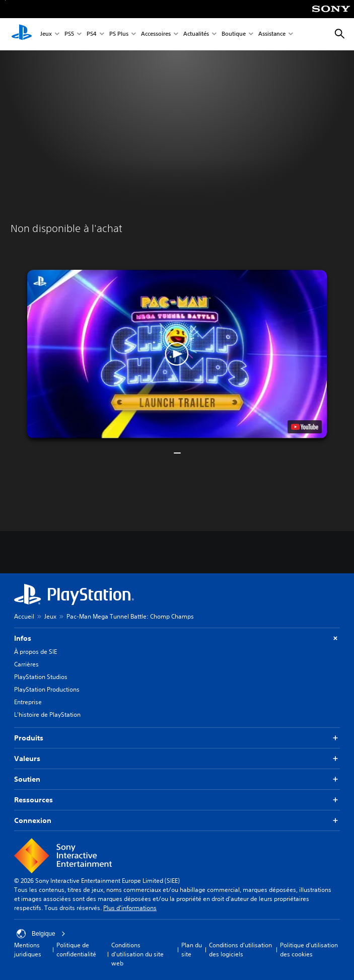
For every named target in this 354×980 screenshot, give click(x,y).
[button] (177, 354)
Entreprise (28, 702)
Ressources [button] (177, 800)
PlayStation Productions (47, 689)
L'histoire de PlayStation (47, 714)
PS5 (69, 34)
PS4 (92, 34)
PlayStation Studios (41, 677)
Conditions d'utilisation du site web (137, 954)
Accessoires (156, 34)
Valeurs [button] (177, 759)
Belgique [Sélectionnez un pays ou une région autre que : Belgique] (41, 934)
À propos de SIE (36, 652)
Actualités (196, 34)
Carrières (26, 664)
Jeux (46, 34)
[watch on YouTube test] (305, 427)
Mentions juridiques (28, 950)
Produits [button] (177, 738)
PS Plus (119, 34)
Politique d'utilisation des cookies (309, 950)
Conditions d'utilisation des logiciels (240, 950)
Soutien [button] (177, 779)
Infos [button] (177, 638)
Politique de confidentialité (76, 950)
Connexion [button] (177, 821)
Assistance (272, 34)
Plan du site (192, 950)
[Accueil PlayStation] (22, 34)
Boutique (234, 34)
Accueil (24, 616)
